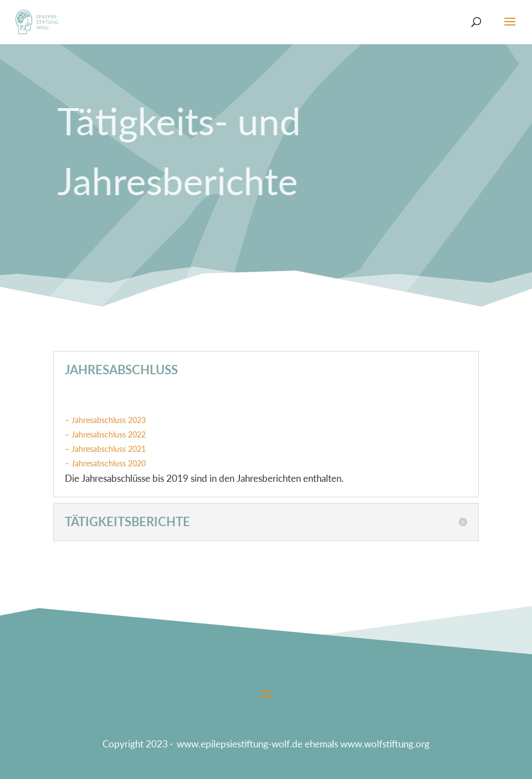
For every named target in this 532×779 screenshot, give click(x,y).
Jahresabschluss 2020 (109, 463)
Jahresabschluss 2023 (109, 420)
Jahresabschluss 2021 (109, 449)
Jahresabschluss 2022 (109, 434)
